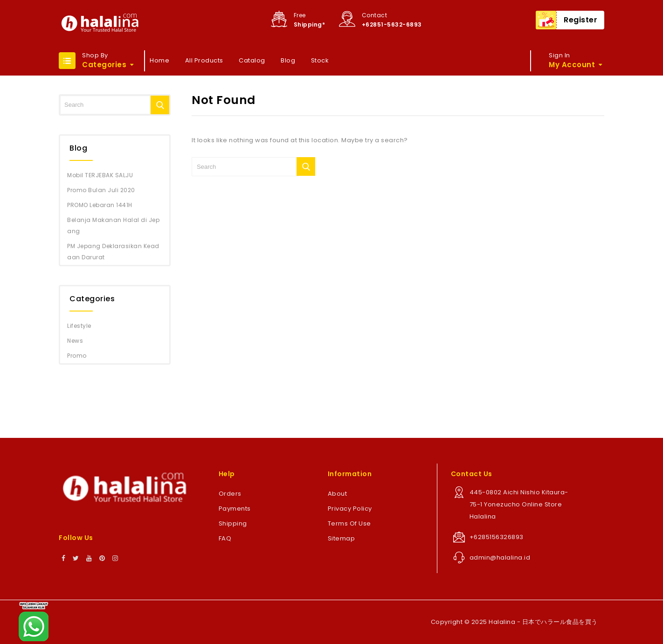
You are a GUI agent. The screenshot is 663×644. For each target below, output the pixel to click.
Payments (235, 509)
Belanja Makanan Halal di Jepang (113, 225)
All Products (204, 60)
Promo (77, 356)
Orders (230, 494)
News (75, 341)
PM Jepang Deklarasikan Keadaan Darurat (113, 252)
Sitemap (342, 538)
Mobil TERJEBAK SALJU (100, 175)
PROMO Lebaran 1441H (100, 205)
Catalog (252, 60)
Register (580, 20)
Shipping (233, 523)
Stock (320, 60)
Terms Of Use (349, 523)
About (338, 494)
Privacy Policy (350, 509)
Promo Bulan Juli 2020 (101, 190)
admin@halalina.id (500, 557)
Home (159, 60)
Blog (288, 60)
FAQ (225, 538)
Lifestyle (79, 326)
